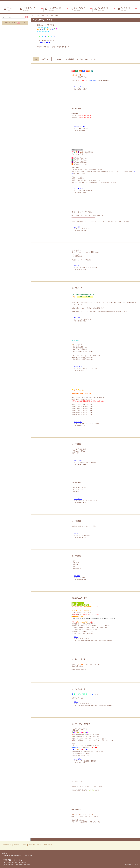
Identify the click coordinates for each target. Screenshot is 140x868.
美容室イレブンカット (80, 127)
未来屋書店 (77, 576)
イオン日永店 (78, 460)
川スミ (76, 637)
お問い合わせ (48, 845)
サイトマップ (7, 845)
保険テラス (77, 317)
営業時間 (16, 845)
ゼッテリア (77, 227)
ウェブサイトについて (35, 845)
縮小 (13, 23)
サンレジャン (78, 367)
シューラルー (78, 499)
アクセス (24, 845)
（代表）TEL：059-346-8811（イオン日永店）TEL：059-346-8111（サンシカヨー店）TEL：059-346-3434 (16, 862)
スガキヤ (76, 266)
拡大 (24, 23)
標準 (19, 23)
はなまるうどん (78, 86)
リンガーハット (78, 189)
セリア (76, 534)
